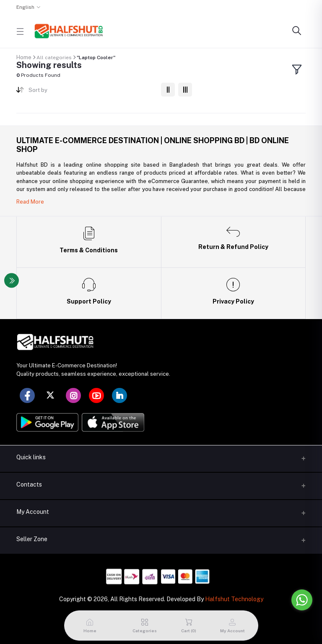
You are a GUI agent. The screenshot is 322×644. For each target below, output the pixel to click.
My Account (33, 512)
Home (24, 57)
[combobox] (92, 92)
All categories (54, 58)
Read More (30, 202)
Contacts (29, 484)
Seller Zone (32, 539)
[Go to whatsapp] (302, 600)
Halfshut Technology (234, 599)
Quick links (31, 457)
